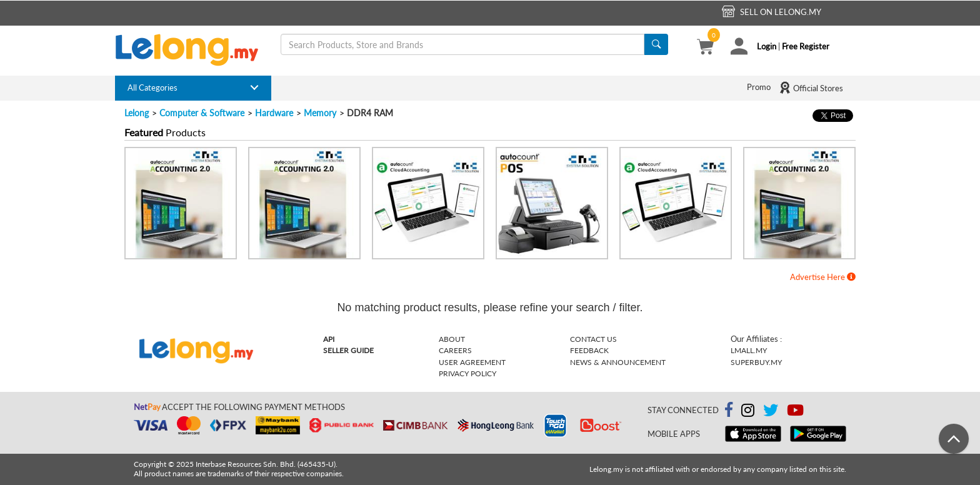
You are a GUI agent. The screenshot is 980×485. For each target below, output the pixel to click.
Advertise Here (823, 277)
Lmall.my (749, 350)
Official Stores (811, 87)
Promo (759, 87)
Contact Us (593, 339)
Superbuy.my (756, 362)
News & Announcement (618, 362)
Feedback (589, 350)
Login (767, 46)
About (452, 339)
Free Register (806, 46)
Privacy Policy (467, 373)
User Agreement (472, 362)
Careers (455, 350)
